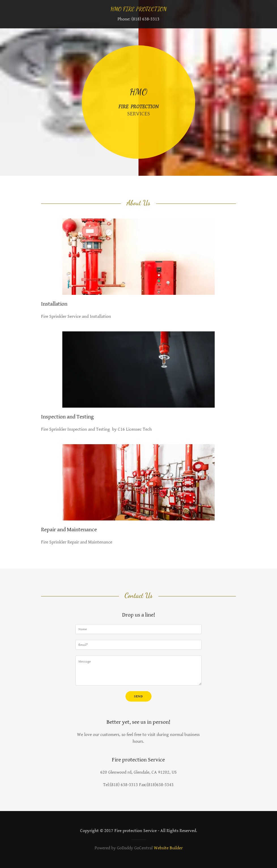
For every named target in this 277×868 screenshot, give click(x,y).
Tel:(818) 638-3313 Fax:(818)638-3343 (138, 785)
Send (138, 696)
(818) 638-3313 (145, 19)
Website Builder (168, 848)
